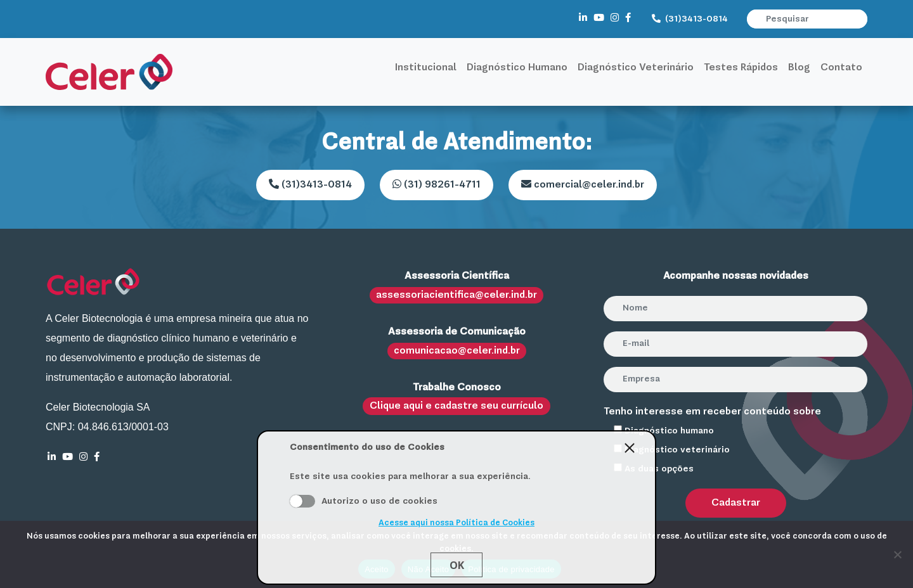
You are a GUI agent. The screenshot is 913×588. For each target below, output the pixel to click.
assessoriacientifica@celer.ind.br (456, 295)
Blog (799, 68)
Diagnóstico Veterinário (636, 68)
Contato (841, 68)
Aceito (302, 501)
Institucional (426, 68)
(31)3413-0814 (690, 19)
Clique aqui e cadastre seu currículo (456, 406)
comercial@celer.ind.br (583, 184)
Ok (457, 565)
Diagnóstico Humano (517, 68)
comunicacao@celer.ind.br (457, 351)
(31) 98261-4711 (437, 184)
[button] (859, 19)
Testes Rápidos (741, 68)
